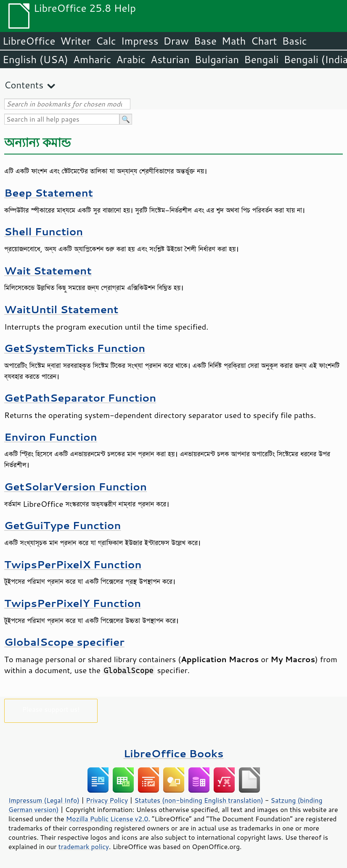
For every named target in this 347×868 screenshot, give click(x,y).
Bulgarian (217, 59)
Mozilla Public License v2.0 (107, 819)
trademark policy (84, 847)
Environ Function (51, 437)
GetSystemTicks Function (75, 348)
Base (205, 41)
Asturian (170, 59)
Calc (106, 41)
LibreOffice (29, 41)
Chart (264, 41)
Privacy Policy (107, 800)
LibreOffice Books (174, 753)
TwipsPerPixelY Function (73, 603)
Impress (140, 41)
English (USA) (35, 59)
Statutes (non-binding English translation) (199, 800)
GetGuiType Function (62, 525)
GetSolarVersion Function (75, 486)
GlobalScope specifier (64, 642)
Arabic (131, 59)
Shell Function (44, 231)
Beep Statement (49, 193)
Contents (24, 85)
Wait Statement (48, 270)
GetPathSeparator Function (80, 398)
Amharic (92, 59)
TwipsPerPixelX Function (73, 564)
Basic (294, 41)
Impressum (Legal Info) (44, 800)
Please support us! (51, 709)
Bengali (261, 59)
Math (234, 41)
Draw (176, 41)
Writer (75, 41)
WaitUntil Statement (61, 309)
